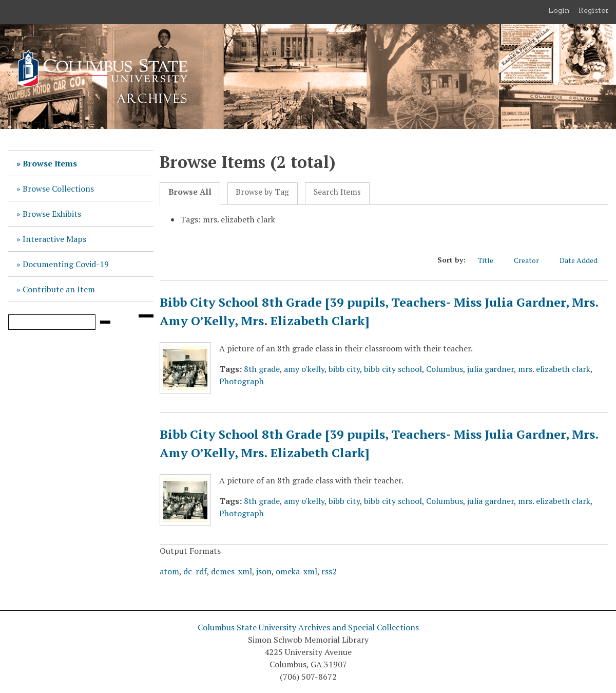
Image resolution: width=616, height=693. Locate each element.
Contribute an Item (59, 289)
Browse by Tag (262, 192)
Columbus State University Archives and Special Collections (308, 627)
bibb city (344, 369)
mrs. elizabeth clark (554, 369)
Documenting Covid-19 (66, 264)
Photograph (242, 381)
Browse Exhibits (52, 214)
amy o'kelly (304, 369)
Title (491, 260)
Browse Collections (58, 189)
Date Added (584, 260)
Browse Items (50, 163)
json (264, 571)
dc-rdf (195, 571)
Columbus (445, 369)
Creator (532, 260)
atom (169, 571)
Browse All (190, 192)
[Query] (52, 322)
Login (559, 10)
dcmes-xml (232, 571)
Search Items (337, 192)
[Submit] (105, 322)
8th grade (262, 369)
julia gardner (490, 369)
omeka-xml (296, 571)
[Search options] (146, 316)
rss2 (329, 571)
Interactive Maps (54, 239)
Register (594, 10)
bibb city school (393, 369)
